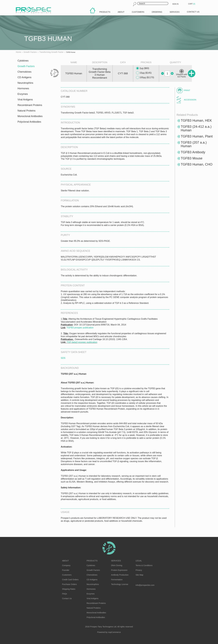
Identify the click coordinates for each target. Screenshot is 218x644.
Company (66, 565)
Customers (67, 575)
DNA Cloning (117, 565)
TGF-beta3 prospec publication (82, 342)
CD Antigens (24, 77)
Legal (139, 561)
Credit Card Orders (70, 580)
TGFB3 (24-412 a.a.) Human (196, 128)
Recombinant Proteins (30, 105)
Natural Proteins (26, 111)
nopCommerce (114, 632)
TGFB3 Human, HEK (196, 120)
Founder (66, 570)
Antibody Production (120, 575)
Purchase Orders (70, 584)
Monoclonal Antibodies (30, 116)
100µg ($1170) (145, 77)
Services (116, 561)
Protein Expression (119, 570)
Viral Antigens (25, 100)
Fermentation (117, 580)
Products (92, 561)
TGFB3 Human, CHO (197, 164)
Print (187, 90)
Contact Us (67, 598)
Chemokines (24, 72)
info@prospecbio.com (145, 585)
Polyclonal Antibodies (29, 122)
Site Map (139, 575)
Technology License (120, 584)
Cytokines (23, 61)
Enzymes (23, 94)
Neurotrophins (25, 83)
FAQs (65, 594)
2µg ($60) (143, 68)
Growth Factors (26, 66)
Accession (190, 100)
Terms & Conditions (144, 565)
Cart (192, 4)
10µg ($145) (144, 73)
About (65, 561)
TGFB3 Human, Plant (197, 136)
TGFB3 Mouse (192, 158)
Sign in (175, 4)
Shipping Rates (69, 589)
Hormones (23, 88)
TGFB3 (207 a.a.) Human (194, 144)
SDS (63, 358)
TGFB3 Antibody (193, 152)
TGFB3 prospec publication (80, 328)
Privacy (139, 570)
